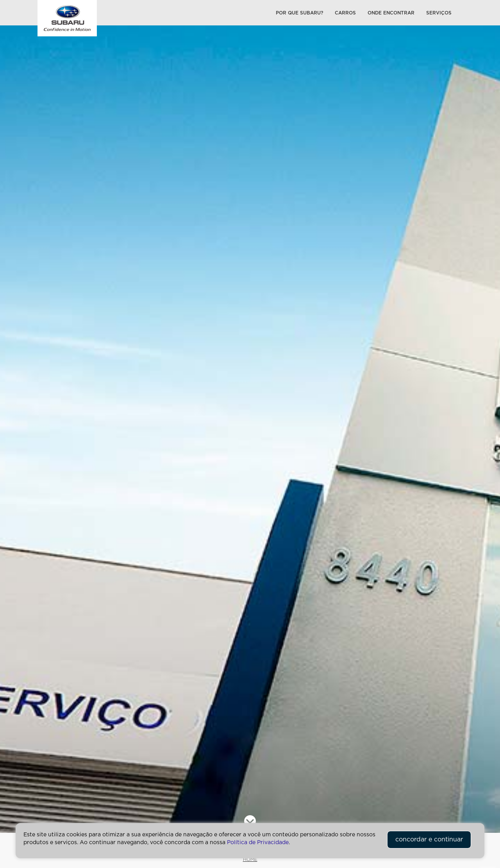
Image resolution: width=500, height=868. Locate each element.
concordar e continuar (429, 839)
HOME (250, 859)
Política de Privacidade (258, 843)
